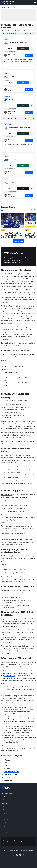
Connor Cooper (11, 54)
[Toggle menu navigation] (35, 2)
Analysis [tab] (29, 55)
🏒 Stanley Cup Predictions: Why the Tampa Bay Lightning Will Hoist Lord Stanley (12, 235)
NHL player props (7, 494)
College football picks (11, 774)
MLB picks (7, 766)
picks (10, 7)
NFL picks (7, 760)
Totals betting (6, 398)
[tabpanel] (18, 63)
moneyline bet (7, 354)
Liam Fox (10, 139)
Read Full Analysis (10, 67)
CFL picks (7, 777)
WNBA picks (8, 780)
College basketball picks (12, 772)
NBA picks (7, 763)
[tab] (31, 48)
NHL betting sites (9, 676)
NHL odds (7, 295)
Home (3, 7)
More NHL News (18, 241)
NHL (13, 274)
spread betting (25, 455)
